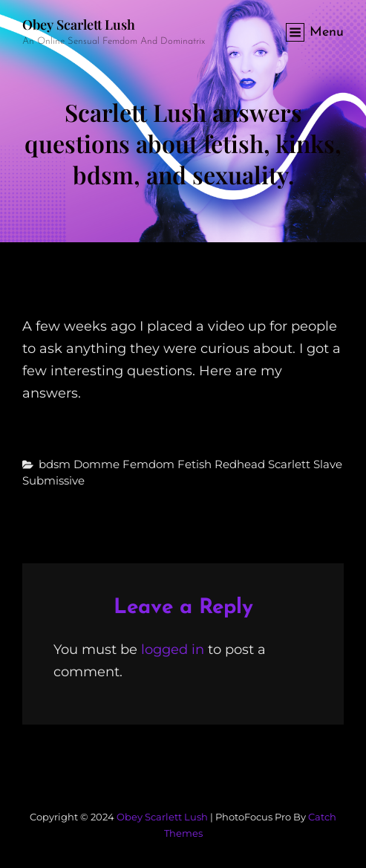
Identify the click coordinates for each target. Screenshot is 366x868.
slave (328, 464)
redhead (240, 464)
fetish (195, 464)
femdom (148, 464)
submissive (53, 480)
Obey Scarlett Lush (79, 25)
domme (97, 464)
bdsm (55, 464)
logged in (173, 650)
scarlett (289, 464)
